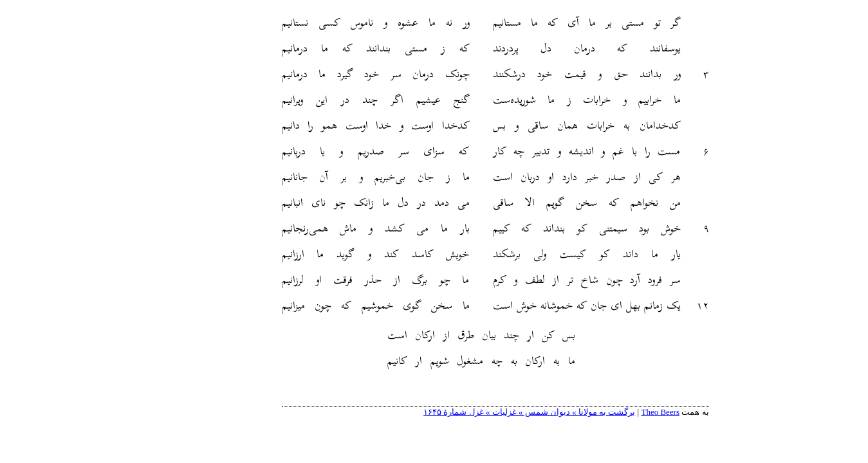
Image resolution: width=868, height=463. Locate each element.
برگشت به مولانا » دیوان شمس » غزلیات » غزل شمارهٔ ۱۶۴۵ (468, 412)
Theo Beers (599, 412)
